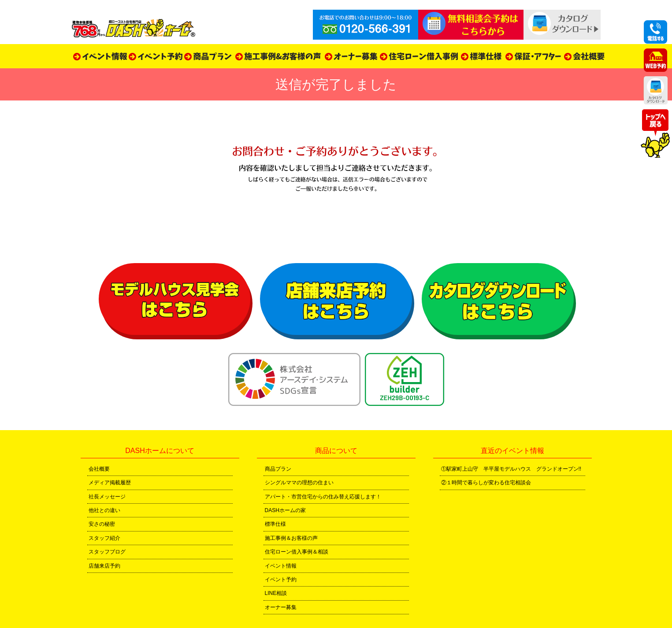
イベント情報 (281, 566)
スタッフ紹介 (104, 538)
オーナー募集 (281, 607)
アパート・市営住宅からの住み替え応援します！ (323, 497)
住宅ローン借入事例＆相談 (297, 552)
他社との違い (104, 510)
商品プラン (278, 469)
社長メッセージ (107, 497)
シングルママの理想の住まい (299, 483)
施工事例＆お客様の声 (291, 538)
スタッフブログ (107, 552)
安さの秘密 (102, 524)
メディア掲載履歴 (110, 483)
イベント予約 (281, 580)
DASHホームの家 (285, 510)
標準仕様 (275, 524)
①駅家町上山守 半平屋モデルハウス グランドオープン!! (511, 469)
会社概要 (99, 469)
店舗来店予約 (104, 566)
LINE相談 (276, 593)
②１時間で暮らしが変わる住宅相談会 (486, 483)
